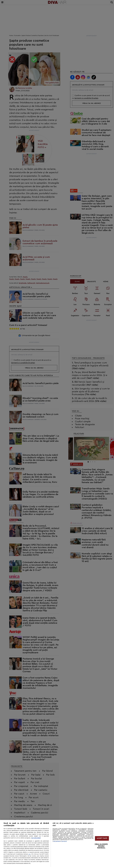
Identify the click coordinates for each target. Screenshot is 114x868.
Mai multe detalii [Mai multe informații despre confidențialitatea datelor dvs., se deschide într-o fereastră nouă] (36, 838)
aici (30, 854)
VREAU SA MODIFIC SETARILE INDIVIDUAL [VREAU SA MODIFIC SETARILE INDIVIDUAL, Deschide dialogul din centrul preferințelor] (101, 846)
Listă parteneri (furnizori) (60, 841)
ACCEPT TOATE (102, 838)
